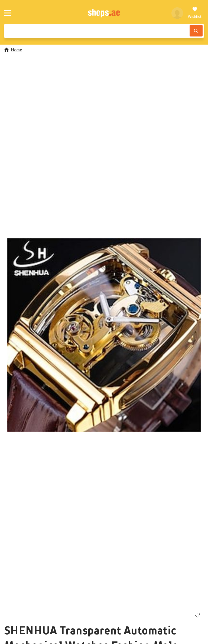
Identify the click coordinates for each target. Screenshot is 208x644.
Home (13, 50)
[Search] (196, 31)
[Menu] (8, 13)
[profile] (177, 13)
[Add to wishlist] (197, 615)
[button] (104, 335)
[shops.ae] (104, 13)
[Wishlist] (195, 13)
